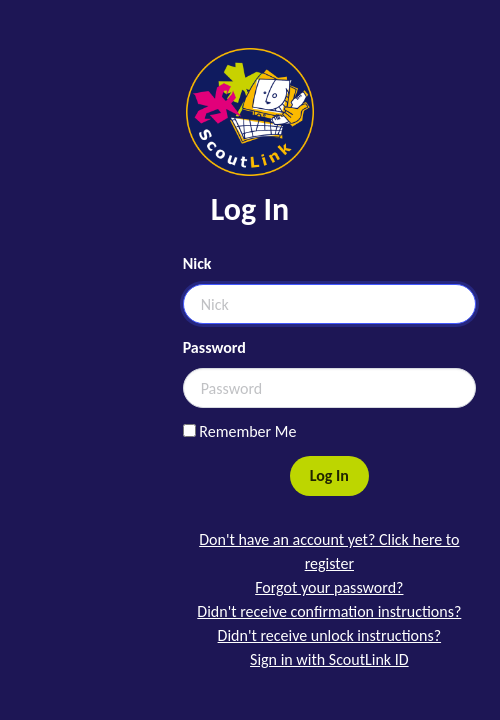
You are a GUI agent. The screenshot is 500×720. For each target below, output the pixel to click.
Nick (197, 263)
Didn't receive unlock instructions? (329, 635)
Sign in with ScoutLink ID (329, 659)
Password (214, 347)
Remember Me (240, 431)
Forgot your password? (329, 587)
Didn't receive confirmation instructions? (329, 611)
